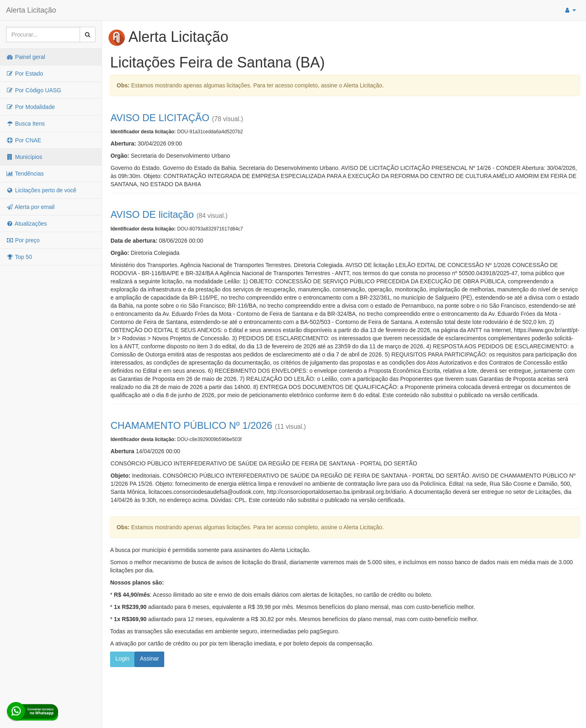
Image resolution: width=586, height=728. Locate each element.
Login (122, 658)
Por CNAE (24, 140)
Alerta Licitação (31, 10)
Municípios (24, 157)
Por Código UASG (34, 90)
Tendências (25, 174)
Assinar (149, 658)
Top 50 (19, 257)
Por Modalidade (30, 107)
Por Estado (25, 74)
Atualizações (27, 224)
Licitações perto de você (41, 190)
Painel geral (26, 57)
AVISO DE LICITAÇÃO (160, 118)
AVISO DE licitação (152, 214)
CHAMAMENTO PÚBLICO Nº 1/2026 (191, 425)
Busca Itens (25, 124)
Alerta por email (30, 207)
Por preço (23, 240)
